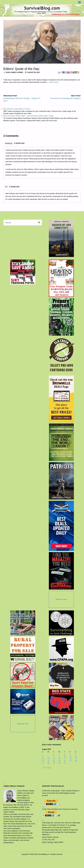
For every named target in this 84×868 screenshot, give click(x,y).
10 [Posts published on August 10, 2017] (65, 756)
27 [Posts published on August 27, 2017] (43, 763)
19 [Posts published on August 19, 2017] (76, 759)
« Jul (44, 768)
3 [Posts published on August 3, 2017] (65, 754)
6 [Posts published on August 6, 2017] (43, 756)
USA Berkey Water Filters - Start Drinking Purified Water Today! (28, 116)
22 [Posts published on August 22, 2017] (54, 761)
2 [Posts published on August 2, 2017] (59, 754)
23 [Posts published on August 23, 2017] (59, 761)
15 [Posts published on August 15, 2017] (54, 759)
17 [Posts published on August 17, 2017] (65, 759)
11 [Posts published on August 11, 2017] (70, 756)
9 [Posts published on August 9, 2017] (59, 756)
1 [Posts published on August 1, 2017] (54, 754)
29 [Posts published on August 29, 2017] (54, 763)
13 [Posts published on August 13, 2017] (43, 759)
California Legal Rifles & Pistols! (17, 109)
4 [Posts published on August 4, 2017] (70, 754)
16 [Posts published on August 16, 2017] (59, 759)
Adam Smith (54, 82)
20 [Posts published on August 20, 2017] (43, 761)
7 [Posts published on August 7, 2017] (48, 756)
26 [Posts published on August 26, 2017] (76, 761)
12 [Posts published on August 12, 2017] (76, 756)
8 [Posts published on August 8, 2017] (54, 756)
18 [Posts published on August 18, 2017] (70, 759)
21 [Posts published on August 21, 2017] (48, 761)
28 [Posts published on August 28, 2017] (48, 763)
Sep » (49, 768)
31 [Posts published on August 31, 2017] (65, 763)
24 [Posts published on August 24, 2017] (65, 761)
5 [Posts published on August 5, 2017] (76, 754)
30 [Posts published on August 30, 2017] (59, 763)
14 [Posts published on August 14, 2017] (48, 759)
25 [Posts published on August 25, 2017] (70, 761)
